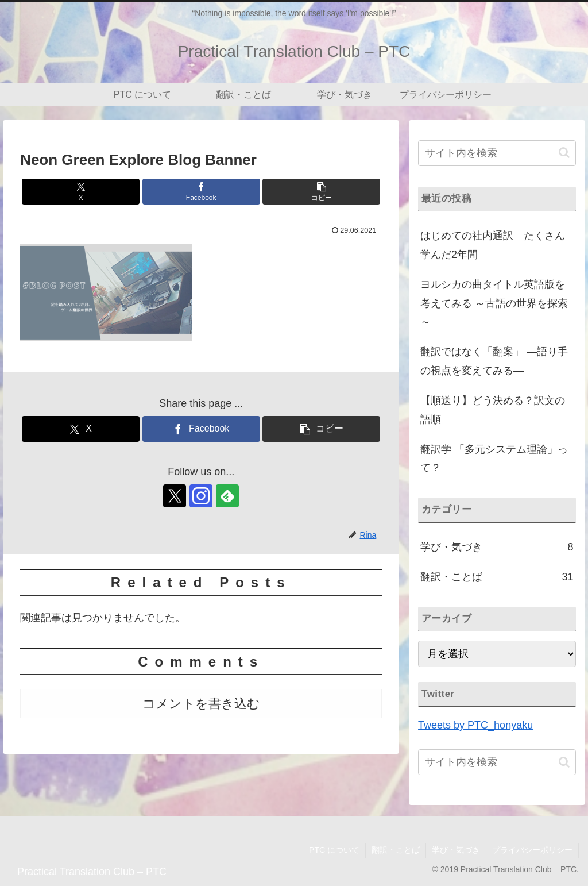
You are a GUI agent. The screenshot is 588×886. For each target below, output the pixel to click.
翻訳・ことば (396, 850)
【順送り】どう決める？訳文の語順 (493, 410)
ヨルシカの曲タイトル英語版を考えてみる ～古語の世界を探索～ (494, 303)
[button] (321, 192)
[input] (497, 153)
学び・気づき (456, 850)
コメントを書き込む (201, 704)
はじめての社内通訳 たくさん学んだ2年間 (493, 245)
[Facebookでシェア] (201, 192)
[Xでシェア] (81, 192)
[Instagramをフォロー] (201, 496)
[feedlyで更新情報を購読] (227, 496)
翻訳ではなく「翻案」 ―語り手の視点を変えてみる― (494, 361)
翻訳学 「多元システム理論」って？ (494, 459)
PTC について (334, 850)
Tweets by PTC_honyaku (475, 725)
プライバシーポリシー (532, 850)
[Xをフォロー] (175, 496)
